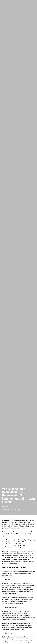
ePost (6, 507)
